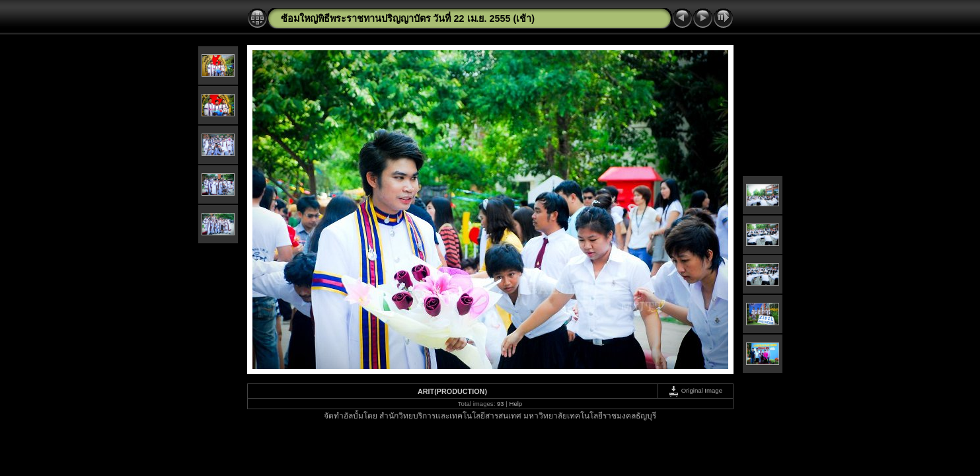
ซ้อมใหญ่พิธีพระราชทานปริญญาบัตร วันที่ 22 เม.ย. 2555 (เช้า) (408, 19)
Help (515, 404)
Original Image (695, 390)
